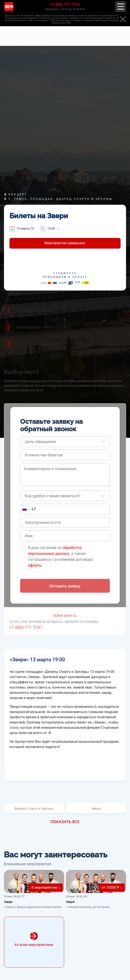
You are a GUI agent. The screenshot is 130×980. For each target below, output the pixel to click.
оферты (35, 565)
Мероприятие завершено (65, 243)
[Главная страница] (9, 7)
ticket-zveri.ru (65, 616)
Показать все (65, 822)
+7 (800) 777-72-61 (65, 4)
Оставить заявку (65, 586)
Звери (96, 808)
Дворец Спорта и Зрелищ (34, 808)
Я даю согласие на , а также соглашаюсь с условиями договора (60, 556)
